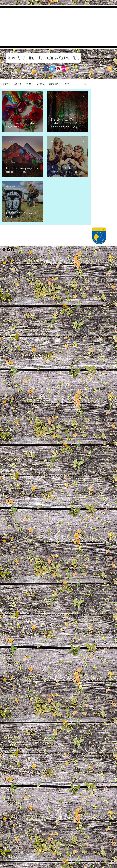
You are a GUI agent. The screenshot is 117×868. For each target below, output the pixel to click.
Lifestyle (29, 84)
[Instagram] (64, 69)
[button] (85, 84)
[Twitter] (52, 69)
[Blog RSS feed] (110, 69)
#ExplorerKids (55, 84)
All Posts (6, 84)
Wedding (41, 84)
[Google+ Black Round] (4, 250)
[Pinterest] (58, 69)
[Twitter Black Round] (12, 250)
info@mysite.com (62, 251)
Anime (68, 84)
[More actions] (40, 97)
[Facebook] (47, 69)
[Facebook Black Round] (8, 250)
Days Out (17, 84)
